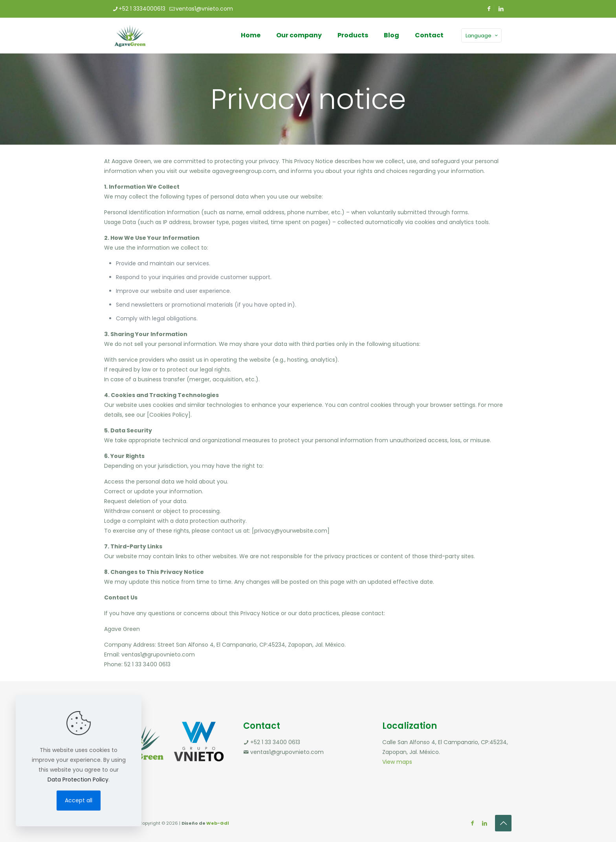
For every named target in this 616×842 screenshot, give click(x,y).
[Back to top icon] (503, 823)
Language (482, 36)
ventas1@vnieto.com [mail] (204, 9)
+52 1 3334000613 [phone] (142, 9)
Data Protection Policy (78, 779)
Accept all (79, 800)
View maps (397, 762)
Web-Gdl (218, 823)
